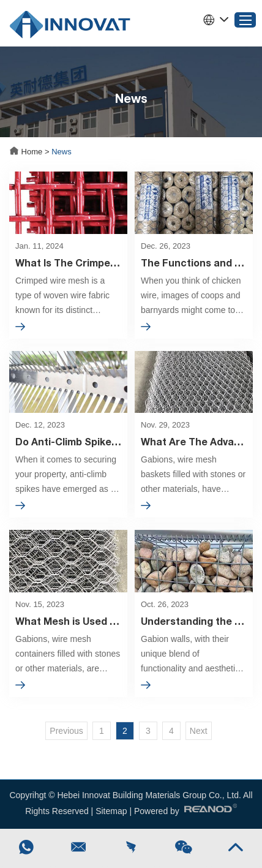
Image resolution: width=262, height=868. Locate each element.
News (62, 152)
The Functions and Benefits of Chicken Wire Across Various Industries (194, 262)
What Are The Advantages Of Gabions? (194, 441)
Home (27, 152)
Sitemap (111, 811)
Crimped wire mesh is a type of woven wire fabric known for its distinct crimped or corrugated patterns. (62, 296)
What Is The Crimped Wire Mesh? (68, 262)
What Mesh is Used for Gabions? (68, 621)
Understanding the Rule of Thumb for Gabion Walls (194, 621)
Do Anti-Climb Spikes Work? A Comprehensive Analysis (68, 441)
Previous (66, 731)
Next (199, 731)
